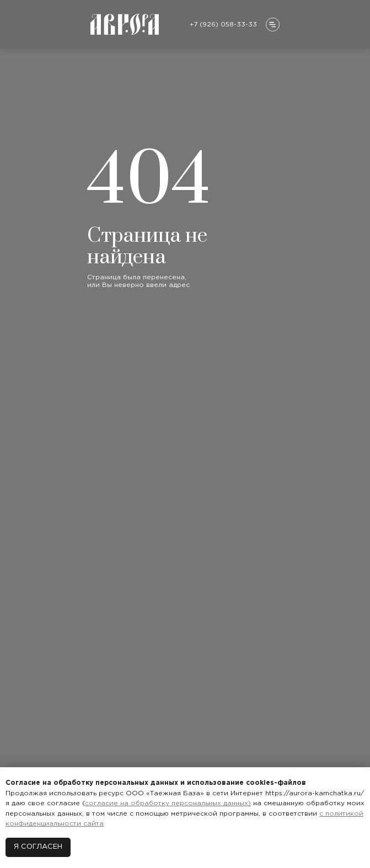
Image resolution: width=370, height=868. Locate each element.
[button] (273, 25)
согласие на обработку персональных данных (167, 803)
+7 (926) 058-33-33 (223, 25)
